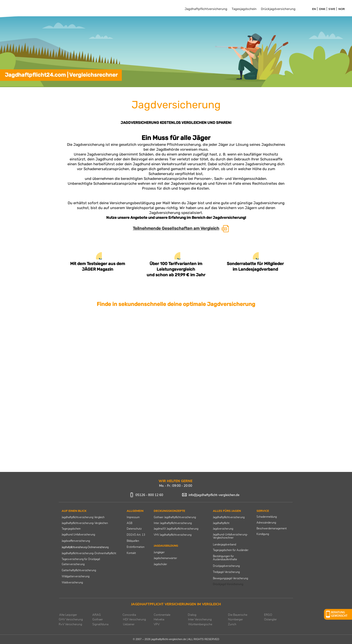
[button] (338, 614)
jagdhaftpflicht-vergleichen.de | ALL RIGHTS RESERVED (185, 639)
